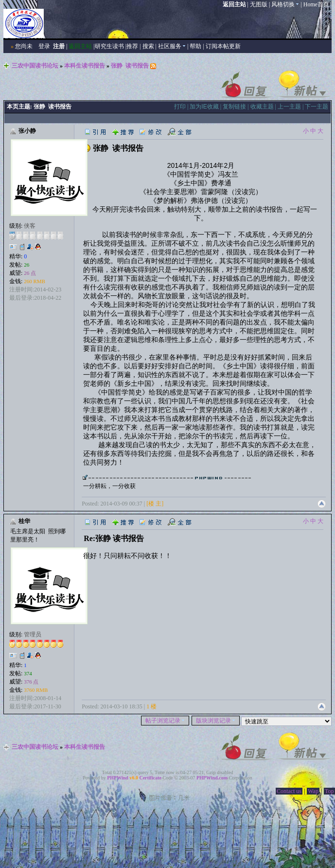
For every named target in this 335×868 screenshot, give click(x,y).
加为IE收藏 (204, 107)
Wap (313, 791)
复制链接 (234, 107)
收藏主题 (262, 107)
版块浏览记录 (216, 721)
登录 (44, 46)
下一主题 (317, 107)
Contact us (289, 791)
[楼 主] (155, 504)
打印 (180, 107)
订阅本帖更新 (223, 46)
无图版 (259, 4)
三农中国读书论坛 (35, 66)
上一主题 (289, 107)
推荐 (132, 46)
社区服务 (172, 46)
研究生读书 (109, 46)
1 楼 (151, 706)
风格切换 (285, 4)
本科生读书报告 (85, 66)
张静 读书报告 (130, 66)
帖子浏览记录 (165, 721)
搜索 (148, 46)
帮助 (195, 46)
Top (329, 791)
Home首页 (316, 4)
